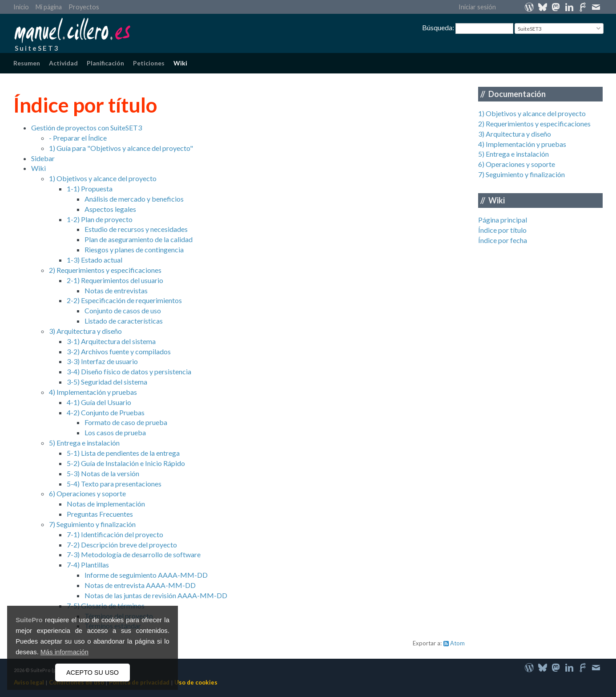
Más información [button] (64, 652)
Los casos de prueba (115, 432)
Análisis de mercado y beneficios (134, 199)
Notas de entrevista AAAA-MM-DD (140, 585)
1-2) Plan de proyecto (100, 219)
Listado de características (124, 321)
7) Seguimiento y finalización (521, 174)
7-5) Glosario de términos (106, 606)
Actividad (63, 63)
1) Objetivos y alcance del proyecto (532, 113)
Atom (457, 643)
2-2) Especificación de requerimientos (124, 300)
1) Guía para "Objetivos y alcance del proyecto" (121, 148)
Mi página (49, 7)
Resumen (27, 63)
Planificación (105, 63)
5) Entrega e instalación (513, 154)
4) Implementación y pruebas (522, 144)
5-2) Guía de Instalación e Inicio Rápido (126, 463)
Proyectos (84, 7)
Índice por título (502, 230)
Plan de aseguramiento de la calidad (139, 239)
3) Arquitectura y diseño (515, 134)
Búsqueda (437, 27)
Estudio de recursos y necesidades (136, 229)
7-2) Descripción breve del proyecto (122, 545)
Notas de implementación (106, 504)
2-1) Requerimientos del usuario (115, 280)
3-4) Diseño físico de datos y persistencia (129, 371)
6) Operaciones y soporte (517, 164)
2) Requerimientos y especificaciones (534, 124)
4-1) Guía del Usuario (99, 402)
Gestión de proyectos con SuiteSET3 (87, 128)
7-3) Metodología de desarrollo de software (134, 554)
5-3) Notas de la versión (103, 473)
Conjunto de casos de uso (123, 310)
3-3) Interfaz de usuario (102, 361)
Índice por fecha (503, 240)
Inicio (21, 7)
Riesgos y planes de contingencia (134, 249)
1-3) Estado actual (95, 260)
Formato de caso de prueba (126, 422)
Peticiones (149, 63)
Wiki (180, 63)
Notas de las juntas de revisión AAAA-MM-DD (156, 595)
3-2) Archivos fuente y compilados (119, 351)
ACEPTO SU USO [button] (93, 673)
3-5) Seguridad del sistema (107, 382)
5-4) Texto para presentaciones (114, 484)
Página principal (503, 220)
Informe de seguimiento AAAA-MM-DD (146, 575)
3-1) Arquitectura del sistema (111, 341)
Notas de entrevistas (116, 290)
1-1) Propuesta (90, 188)
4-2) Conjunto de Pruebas (106, 412)
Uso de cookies (196, 682)
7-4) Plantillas (88, 565)
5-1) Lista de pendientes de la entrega (123, 453)
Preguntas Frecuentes (100, 514)
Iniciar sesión (477, 7)
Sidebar (43, 158)
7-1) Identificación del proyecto (115, 534)
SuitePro (29, 620)
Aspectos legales (110, 209)
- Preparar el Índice (78, 138)
